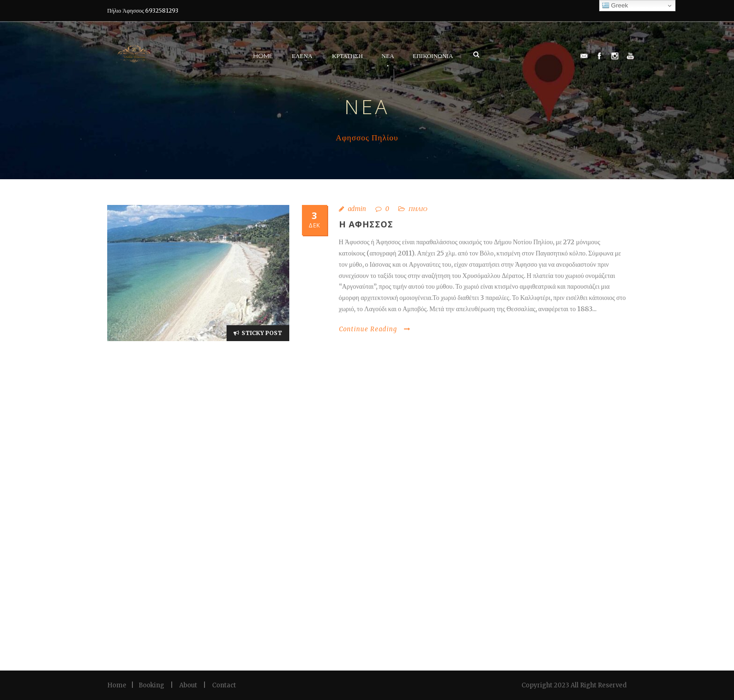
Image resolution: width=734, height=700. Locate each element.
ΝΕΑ (388, 56)
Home (263, 56)
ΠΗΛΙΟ (418, 209)
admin (357, 209)
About (188, 685)
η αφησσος (366, 224)
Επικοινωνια (433, 56)
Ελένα (302, 56)
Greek (615, 6)
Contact (224, 685)
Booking (151, 685)
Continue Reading (375, 329)
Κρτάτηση (347, 56)
